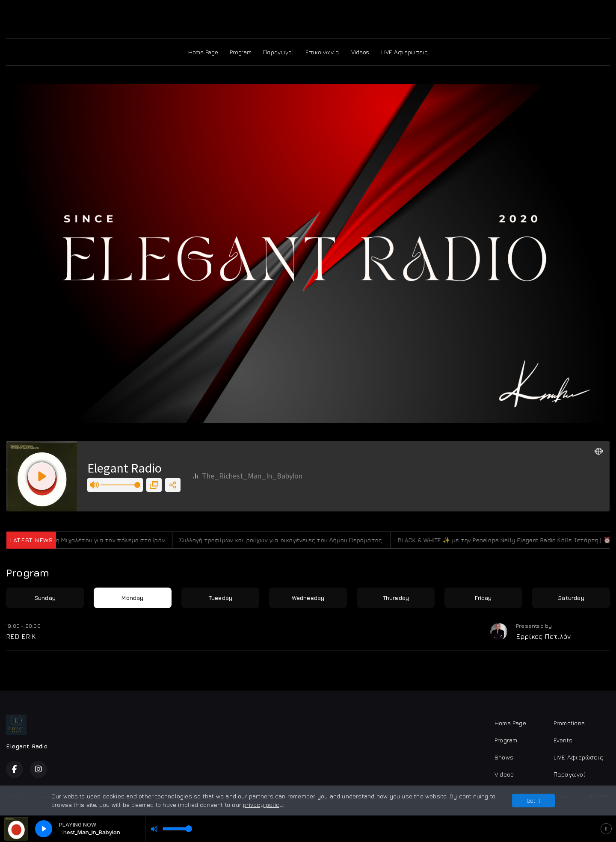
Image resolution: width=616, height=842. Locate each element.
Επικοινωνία (322, 52)
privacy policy (263, 805)
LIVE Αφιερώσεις (404, 52)
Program (240, 52)
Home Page (203, 52)
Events (563, 740)
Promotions (569, 723)
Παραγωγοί (278, 52)
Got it (534, 800)
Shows (504, 757)
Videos (360, 52)
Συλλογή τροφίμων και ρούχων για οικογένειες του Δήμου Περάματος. (288, 540)
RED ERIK (21, 636)
